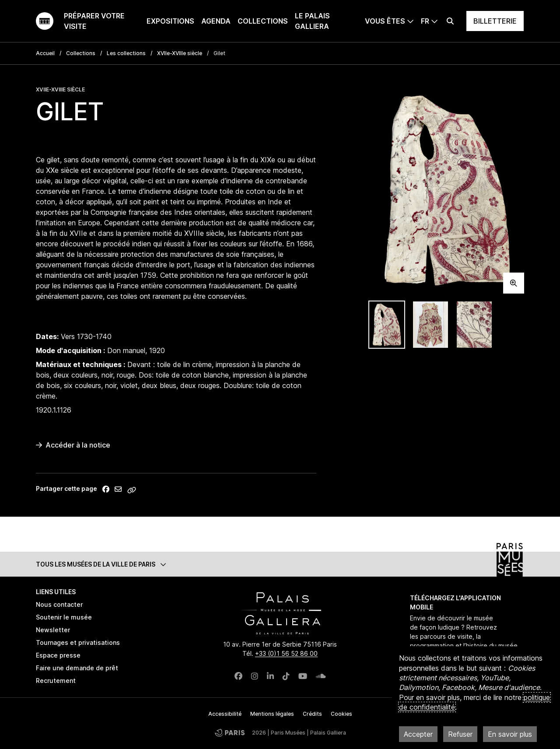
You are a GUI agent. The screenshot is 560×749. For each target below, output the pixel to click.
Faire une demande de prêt (77, 668)
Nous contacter (59, 604)
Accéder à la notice (73, 445)
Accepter (418, 734)
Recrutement (56, 681)
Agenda (216, 21)
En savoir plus (510, 734)
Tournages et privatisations (78, 642)
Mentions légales (272, 714)
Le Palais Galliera (312, 21)
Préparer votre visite (94, 21)
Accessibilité (225, 714)
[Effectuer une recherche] (450, 21)
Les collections (126, 53)
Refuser (460, 734)
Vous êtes (385, 21)
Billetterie (495, 21)
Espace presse (58, 655)
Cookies (341, 714)
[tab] (387, 325)
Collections (263, 21)
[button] (280, 564)
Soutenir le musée (64, 617)
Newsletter (53, 630)
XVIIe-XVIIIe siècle (180, 53)
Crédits (312, 714)
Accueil (45, 53)
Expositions (170, 21)
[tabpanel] (446, 190)
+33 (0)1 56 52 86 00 (286, 653)
